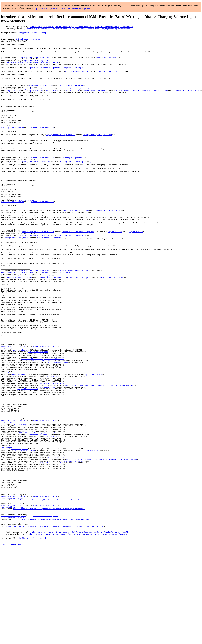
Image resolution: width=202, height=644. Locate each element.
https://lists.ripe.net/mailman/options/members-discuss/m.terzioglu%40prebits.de (49, 602)
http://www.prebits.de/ (25, 142)
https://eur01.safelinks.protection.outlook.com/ (43, 422)
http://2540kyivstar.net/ (73, 545)
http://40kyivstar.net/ (38, 413)
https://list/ (7, 498)
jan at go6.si (27, 322)
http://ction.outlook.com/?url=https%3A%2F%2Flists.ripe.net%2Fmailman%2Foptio (100, 454)
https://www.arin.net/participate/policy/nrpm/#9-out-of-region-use (57, 73)
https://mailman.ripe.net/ (12, 589)
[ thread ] (27, 33)
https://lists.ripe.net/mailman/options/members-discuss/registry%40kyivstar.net (49, 591)
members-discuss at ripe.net (107, 60)
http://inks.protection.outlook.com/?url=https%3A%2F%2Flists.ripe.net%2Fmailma (102, 543)
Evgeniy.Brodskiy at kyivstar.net (28, 39)
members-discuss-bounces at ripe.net (36, 60)
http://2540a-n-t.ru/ (93, 441)
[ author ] (42, 33)
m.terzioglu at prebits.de (41, 94)
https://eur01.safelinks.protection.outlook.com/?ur (42, 511)
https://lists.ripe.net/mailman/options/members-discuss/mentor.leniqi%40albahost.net (51, 615)
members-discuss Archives (13, 641)
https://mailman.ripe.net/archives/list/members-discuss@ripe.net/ (63, 8)
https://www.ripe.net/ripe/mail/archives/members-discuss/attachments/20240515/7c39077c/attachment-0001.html (55, 623)
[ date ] (20, 33)
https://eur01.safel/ (57, 540)
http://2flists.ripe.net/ (43, 424)
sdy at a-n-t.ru (14, 100)
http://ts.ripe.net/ (21, 411)
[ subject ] (34, 33)
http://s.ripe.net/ (19, 500)
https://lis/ (6, 409)
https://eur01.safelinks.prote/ (51, 452)
